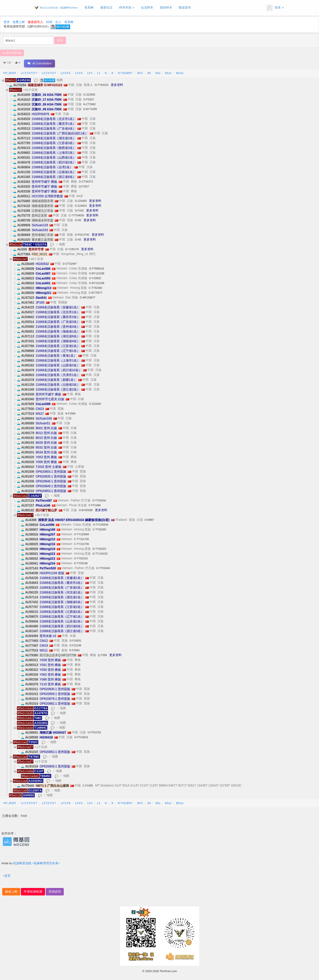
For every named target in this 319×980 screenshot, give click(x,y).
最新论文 (106, 8)
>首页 (7, 874)
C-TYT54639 (76, 214)
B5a (158, 71)
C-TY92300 (95, 286)
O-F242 (79, 209)
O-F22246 (75, 644)
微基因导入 (35, 22)
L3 (99, 71)
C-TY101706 (81, 538)
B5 (149, 71)
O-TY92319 (81, 557)
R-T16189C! (125, 71)
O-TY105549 (101, 523)
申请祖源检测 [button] (33, 890)
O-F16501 (75, 639)
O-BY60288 (86, 509)
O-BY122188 (97, 272)
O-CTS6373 (86, 180)
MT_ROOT (10, 71)
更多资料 (117, 83)
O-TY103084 (81, 533)
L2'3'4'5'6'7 (49, 71)
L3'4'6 (79, 71)
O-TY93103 (102, 83)
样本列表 (127, 8)
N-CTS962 (90, 103)
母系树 (89, 8)
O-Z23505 (89, 93)
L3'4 (90, 71)
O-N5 (78, 219)
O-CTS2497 (69, 262)
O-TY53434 (99, 499)
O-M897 (149, 518)
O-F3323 (88, 98)
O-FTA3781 (94, 731)
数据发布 (185, 8)
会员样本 (147, 8)
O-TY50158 (81, 562)
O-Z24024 (81, 204)
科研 (49, 22)
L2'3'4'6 (66, 71)
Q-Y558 (102, 654)
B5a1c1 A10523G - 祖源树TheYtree (59, 8)
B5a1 (168, 71)
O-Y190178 (72, 248)
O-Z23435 (95, 402)
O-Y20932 (95, 277)
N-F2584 (70, 412)
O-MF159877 (88, 296)
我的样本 (166, 8)
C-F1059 (88, 784)
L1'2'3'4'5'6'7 (29, 71)
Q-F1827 (84, 185)
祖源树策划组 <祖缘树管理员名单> (36, 862)
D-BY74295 (90, 108)
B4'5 (140, 71)
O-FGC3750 (82, 233)
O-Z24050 (81, 199)
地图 (60, 78)
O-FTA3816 (81, 736)
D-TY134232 (100, 552)
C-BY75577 (95, 291)
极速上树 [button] (11, 890)
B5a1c (180, 71)
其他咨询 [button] (55, 890)
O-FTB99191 (97, 267)
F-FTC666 (95, 504)
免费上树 (19, 22)
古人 (58, 22)
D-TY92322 (99, 547)
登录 (275, 8)
